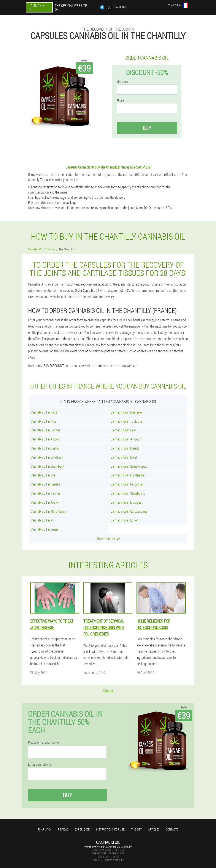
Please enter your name (43, 742)
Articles (154, 829)
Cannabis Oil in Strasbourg (128, 493)
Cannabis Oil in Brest (124, 457)
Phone (120, 100)
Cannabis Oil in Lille (43, 475)
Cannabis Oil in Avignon (126, 439)
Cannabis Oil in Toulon (45, 502)
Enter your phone (40, 764)
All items (108, 691)
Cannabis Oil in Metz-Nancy (48, 511)
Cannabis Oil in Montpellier (128, 475)
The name (122, 82)
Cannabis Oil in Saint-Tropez (129, 466)
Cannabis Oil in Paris (44, 412)
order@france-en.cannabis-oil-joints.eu (108, 846)
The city (136, 829)
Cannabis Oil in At (42, 520)
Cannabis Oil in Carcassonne (129, 511)
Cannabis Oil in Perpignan (127, 484)
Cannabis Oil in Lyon (124, 430)
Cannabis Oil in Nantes (45, 484)
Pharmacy (45, 829)
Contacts (172, 829)
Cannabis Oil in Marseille (126, 412)
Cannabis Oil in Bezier (45, 529)
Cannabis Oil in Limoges (126, 502)
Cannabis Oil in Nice (44, 421)
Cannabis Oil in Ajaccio (45, 439)
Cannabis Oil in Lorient (125, 520)
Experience (82, 829)
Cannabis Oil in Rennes (46, 493)
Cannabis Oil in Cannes (46, 430)
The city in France (108, 538)
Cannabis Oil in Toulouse (126, 421)
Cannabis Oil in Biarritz (125, 448)
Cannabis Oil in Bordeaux (47, 457)
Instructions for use (110, 829)
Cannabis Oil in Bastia (45, 448)
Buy (147, 128)
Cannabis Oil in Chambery (47, 466)
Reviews (63, 829)
